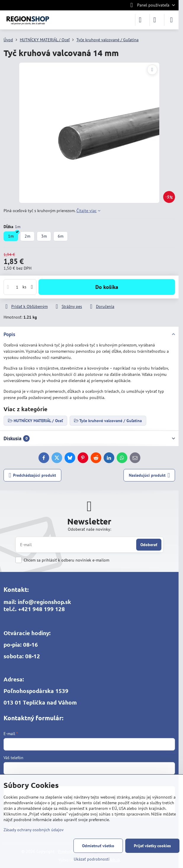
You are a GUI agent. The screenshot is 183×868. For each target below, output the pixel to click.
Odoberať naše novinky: (89, 529)
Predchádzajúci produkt (33, 475)
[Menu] (171, 20)
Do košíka (107, 287)
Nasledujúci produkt (149, 475)
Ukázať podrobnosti (92, 859)
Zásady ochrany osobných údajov (34, 830)
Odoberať (149, 545)
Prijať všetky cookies (152, 846)
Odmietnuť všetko (98, 846)
